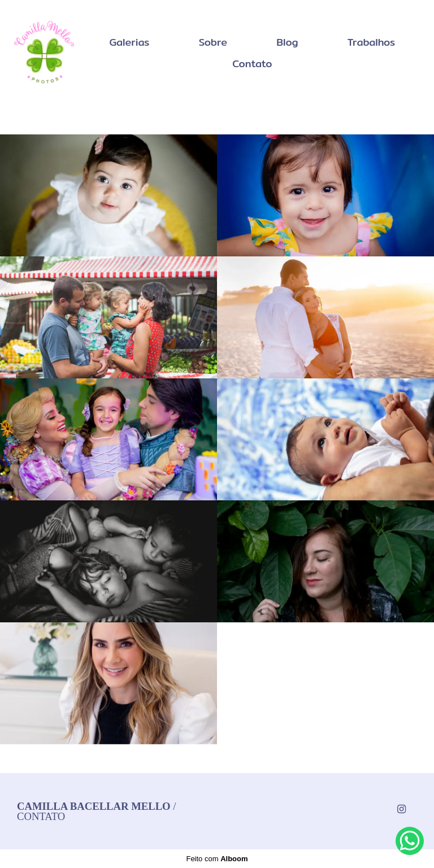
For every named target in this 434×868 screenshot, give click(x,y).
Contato (252, 64)
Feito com (217, 859)
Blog (287, 42)
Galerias (129, 42)
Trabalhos (372, 42)
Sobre (213, 42)
